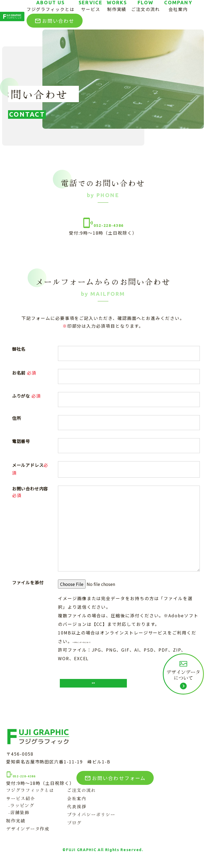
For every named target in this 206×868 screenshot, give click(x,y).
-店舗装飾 (19, 818)
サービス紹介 (21, 804)
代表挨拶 (77, 812)
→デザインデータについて (101, 641)
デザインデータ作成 (28, 834)
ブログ (74, 828)
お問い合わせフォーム (120, 782)
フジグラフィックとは (30, 796)
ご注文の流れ (82, 796)
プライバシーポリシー (91, 820)
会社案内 (77, 804)
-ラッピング (21, 811)
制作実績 (16, 826)
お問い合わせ (55, 21)
